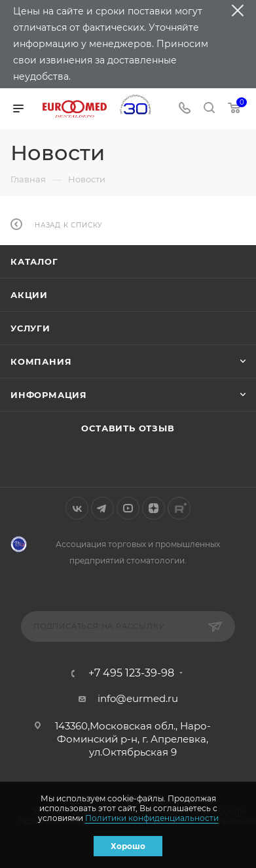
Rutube (179, 508)
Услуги (30, 328)
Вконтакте (77, 508)
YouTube (128, 508)
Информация (49, 395)
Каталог (34, 261)
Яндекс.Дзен (154, 508)
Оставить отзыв (128, 428)
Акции (29, 295)
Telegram (102, 508)
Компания (41, 361)
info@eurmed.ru (138, 698)
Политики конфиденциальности (152, 818)
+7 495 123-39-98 (131, 673)
